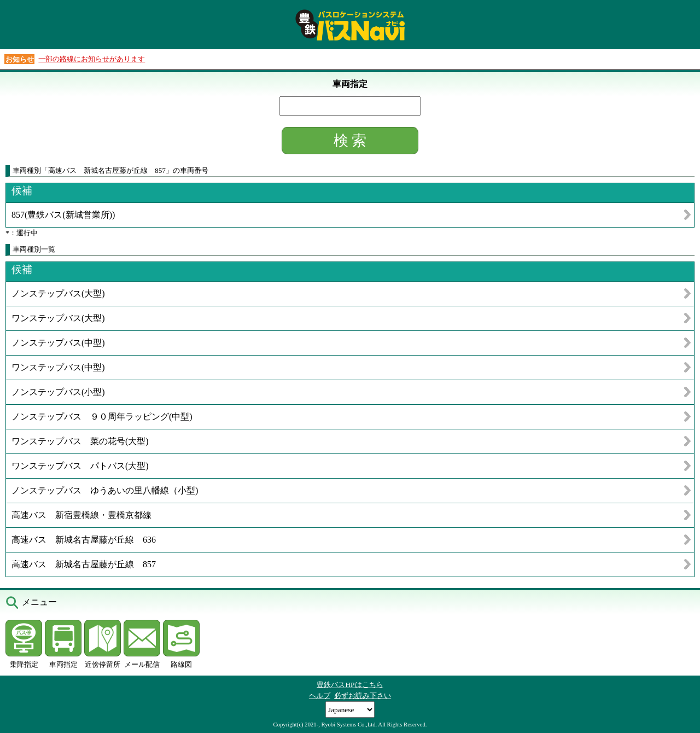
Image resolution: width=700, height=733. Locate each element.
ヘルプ (320, 696)
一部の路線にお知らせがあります (92, 59)
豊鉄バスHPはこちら (350, 685)
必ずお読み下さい (363, 696)
